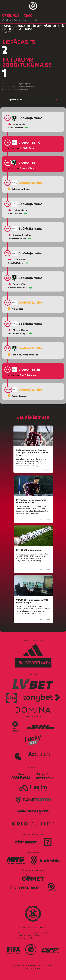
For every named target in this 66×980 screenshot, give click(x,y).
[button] (33, 100)
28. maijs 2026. (33, 570)
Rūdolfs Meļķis (15, 263)
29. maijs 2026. (33, 470)
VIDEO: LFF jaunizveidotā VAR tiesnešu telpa (32, 601)
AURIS (39, 968)
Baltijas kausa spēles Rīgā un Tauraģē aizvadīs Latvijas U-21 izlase (32, 452)
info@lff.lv (30, 938)
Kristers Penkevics (17, 288)
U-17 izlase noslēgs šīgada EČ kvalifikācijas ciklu (31, 501)
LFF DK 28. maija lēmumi (29, 550)
